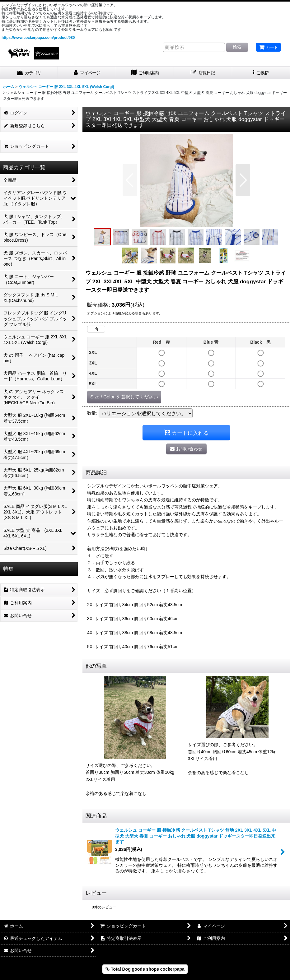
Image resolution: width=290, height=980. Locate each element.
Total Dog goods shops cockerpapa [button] (145, 969)
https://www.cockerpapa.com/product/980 (38, 38)
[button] (261, 73)
